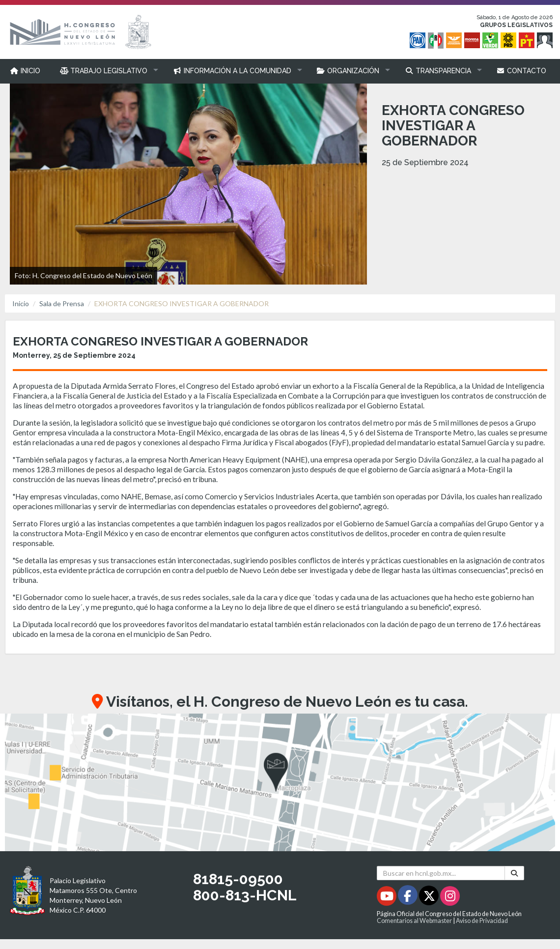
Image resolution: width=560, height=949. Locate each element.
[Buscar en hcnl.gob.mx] (441, 873)
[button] (107, 71)
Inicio (21, 303)
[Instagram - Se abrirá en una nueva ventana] (450, 898)
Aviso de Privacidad (482, 921)
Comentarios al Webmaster (414, 921)
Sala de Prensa (62, 303)
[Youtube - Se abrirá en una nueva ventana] (387, 898)
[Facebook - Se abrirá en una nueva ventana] (408, 898)
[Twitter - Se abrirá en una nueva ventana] (430, 898)
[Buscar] (514, 873)
